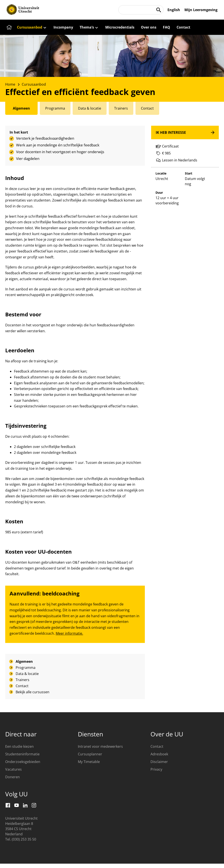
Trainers (23, 680)
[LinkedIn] (25, 805)
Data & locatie (27, 674)
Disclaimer (159, 762)
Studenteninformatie (22, 754)
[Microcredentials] (120, 27)
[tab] (21, 108)
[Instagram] (34, 805)
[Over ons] (149, 27)
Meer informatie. (69, 633)
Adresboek (159, 754)
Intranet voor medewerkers (100, 746)
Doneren (13, 777)
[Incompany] (63, 27)
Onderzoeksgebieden (23, 762)
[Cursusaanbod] (32, 27)
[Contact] (183, 27)
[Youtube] (17, 805)
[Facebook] (8, 805)
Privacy (156, 769)
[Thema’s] (89, 27)
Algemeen (24, 661)
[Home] (8, 27)
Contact (22, 686)
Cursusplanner (90, 754)
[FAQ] (166, 27)
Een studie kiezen (19, 746)
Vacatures (13, 769)
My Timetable (89, 762)
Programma (26, 668)
